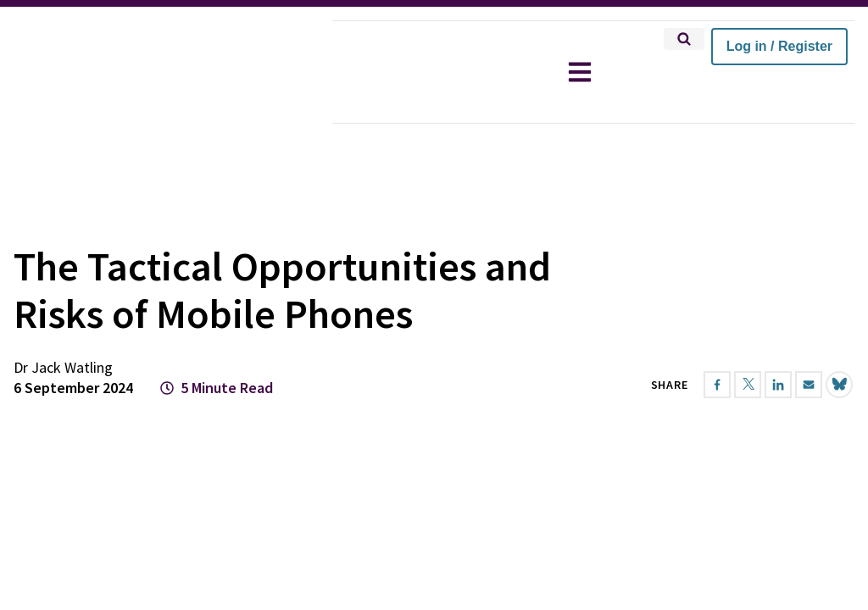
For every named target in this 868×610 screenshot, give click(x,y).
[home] (166, 72)
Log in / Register (779, 46)
